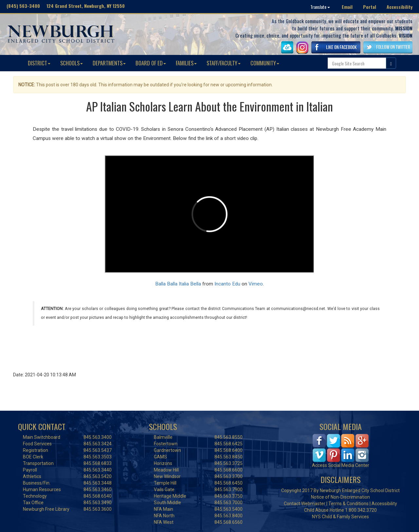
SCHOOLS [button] (72, 63)
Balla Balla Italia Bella (178, 284)
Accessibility (400, 7)
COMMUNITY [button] (265, 63)
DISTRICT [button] (39, 63)
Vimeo (256, 284)
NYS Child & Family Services (340, 517)
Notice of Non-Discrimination (340, 497)
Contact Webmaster (305, 504)
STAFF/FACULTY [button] (224, 63)
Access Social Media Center (341, 465)
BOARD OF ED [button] (151, 63)
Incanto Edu (227, 284)
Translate (320, 7)
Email (347, 7)
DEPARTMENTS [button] (109, 63)
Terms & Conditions (348, 504)
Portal (370, 7)
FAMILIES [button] (186, 63)
